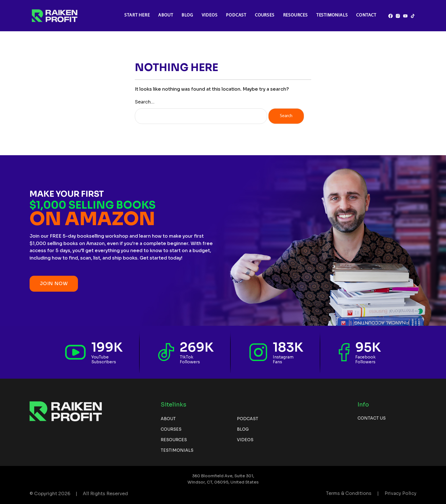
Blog (187, 15)
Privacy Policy (400, 493)
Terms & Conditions (349, 493)
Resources (295, 15)
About (166, 15)
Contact (366, 15)
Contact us (372, 418)
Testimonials (332, 15)
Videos (210, 15)
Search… (145, 102)
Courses (265, 15)
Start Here (137, 15)
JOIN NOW (54, 284)
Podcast (236, 15)
